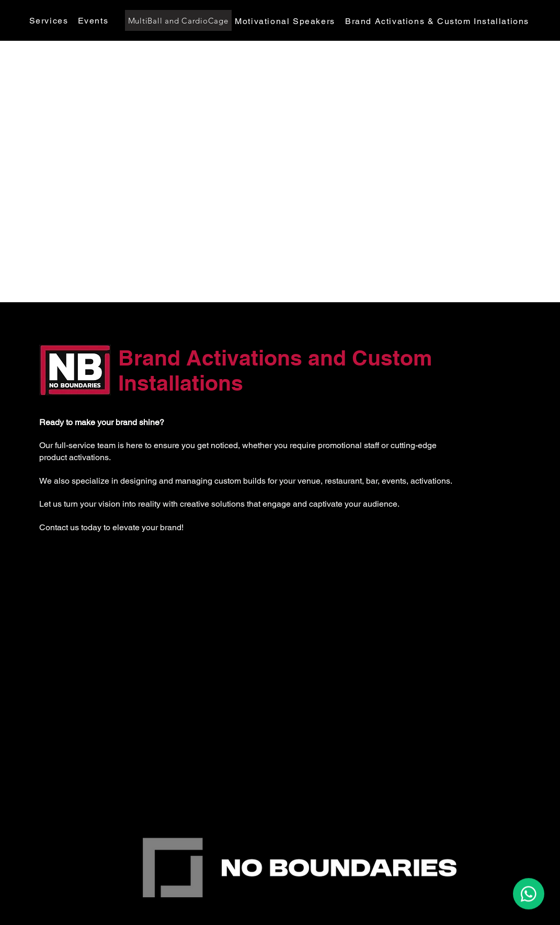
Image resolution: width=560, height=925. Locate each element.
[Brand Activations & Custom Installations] (438, 21)
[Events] (94, 20)
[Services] (50, 20)
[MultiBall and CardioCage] (178, 20)
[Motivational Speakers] (286, 21)
